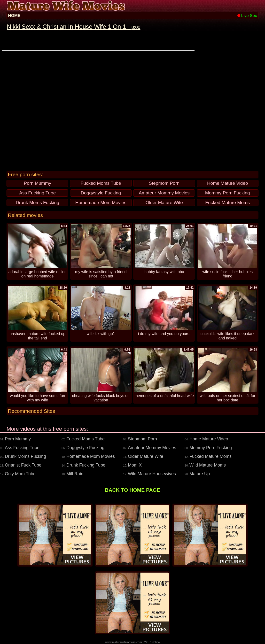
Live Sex (247, 16)
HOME (14, 16)
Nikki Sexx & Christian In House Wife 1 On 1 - (74, 27)
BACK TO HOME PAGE (132, 490)
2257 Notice (152, 642)
